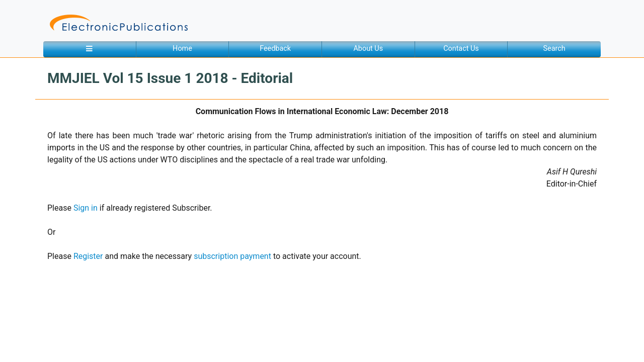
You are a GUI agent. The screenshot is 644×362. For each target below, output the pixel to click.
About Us (368, 49)
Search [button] (554, 49)
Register (88, 256)
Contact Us (461, 49)
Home (182, 49)
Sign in (86, 208)
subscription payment (232, 256)
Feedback (275, 49)
